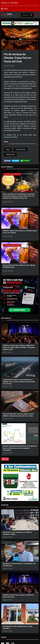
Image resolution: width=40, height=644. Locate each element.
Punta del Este (21, 149)
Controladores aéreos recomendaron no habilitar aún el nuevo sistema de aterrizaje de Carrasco (19, 382)
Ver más (5, 459)
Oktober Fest (10, 154)
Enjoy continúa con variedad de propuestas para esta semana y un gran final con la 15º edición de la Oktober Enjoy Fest (19, 196)
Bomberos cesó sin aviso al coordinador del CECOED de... (19, 565)
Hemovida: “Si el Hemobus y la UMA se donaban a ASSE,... (17, 533)
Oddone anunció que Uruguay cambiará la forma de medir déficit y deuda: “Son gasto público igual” (19, 347)
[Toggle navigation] (36, 15)
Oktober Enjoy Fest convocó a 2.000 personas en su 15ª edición (20, 232)
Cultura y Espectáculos (12, 174)
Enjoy (8, 149)
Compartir (25, 161)
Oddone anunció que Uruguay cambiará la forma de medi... (18, 596)
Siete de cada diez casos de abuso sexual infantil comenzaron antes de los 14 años (18, 415)
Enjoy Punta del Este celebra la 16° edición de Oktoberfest (19, 266)
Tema (6, 9)
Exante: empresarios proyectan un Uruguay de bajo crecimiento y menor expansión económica (20, 448)
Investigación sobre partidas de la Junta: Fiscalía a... (18, 627)
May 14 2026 (8, 537)
